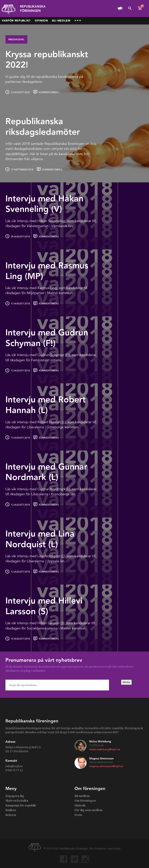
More (78, 20)
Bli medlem (61, 21)
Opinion (41, 21)
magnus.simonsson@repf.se (106, 766)
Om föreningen (85, 801)
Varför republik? (16, 21)
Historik (80, 805)
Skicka (126, 682)
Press (78, 815)
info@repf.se (14, 766)
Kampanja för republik (21, 805)
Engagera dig (15, 796)
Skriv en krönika (17, 801)
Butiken (11, 810)
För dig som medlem (88, 810)
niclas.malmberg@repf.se (105, 749)
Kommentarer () (49, 92)
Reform (11, 815)
